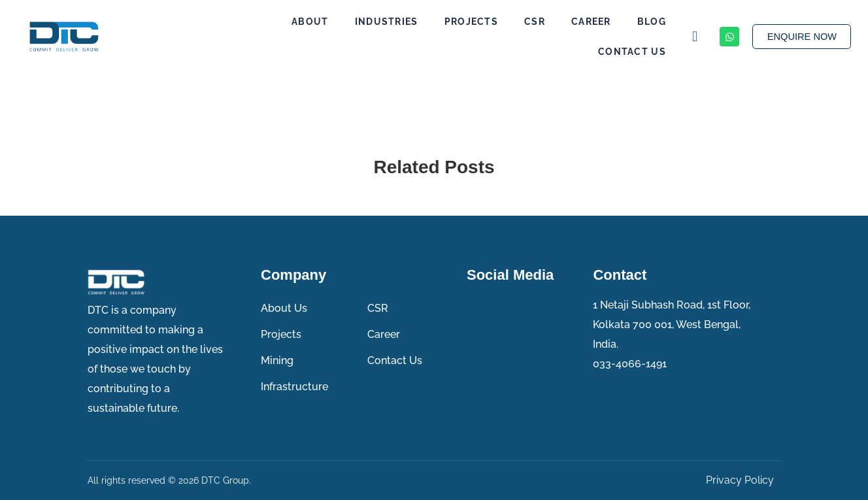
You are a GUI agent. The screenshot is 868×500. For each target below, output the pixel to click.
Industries (379, 22)
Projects (464, 22)
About (304, 22)
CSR (528, 22)
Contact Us (626, 52)
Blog (645, 22)
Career (585, 22)
